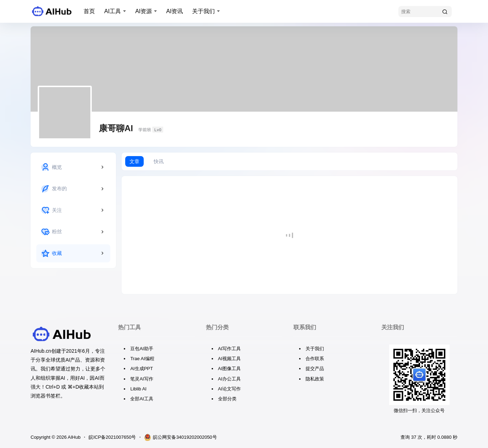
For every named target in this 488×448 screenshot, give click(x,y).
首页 (89, 11)
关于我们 (203, 11)
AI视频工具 (229, 359)
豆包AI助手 (142, 349)
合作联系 (315, 359)
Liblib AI (138, 389)
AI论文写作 (229, 389)
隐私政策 (315, 379)
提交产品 (315, 369)
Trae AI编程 (142, 359)
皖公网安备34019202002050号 (180, 437)
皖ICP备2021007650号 (112, 437)
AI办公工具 (229, 379)
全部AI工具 (142, 399)
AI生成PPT (142, 369)
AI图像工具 (229, 369)
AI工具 (113, 11)
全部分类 (227, 399)
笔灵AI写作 (142, 379)
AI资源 (144, 11)
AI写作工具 (229, 349)
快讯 (159, 161)
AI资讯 (174, 11)
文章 (134, 161)
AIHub (73, 437)
